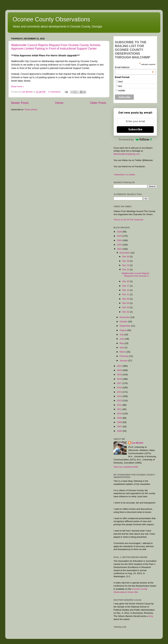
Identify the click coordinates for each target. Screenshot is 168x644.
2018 (120, 379)
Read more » (18, 86)
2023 (120, 245)
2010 (120, 414)
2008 (120, 422)
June (122, 339)
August (123, 330)
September (125, 326)
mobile (122, 91)
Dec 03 (126, 307)
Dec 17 (126, 286)
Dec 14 (126, 290)
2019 (120, 375)
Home (59, 103)
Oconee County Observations (51, 19)
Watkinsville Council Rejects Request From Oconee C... (136, 275)
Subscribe (135, 129)
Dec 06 (126, 299)
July (122, 335)
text (120, 86)
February (124, 356)
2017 (120, 383)
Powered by (135, 139)
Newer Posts (20, 103)
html (120, 82)
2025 (120, 236)
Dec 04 (126, 303)
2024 (120, 240)
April (122, 348)
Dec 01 (126, 312)
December (125, 253)
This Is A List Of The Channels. (129, 220)
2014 (120, 396)
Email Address (134, 67)
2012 (120, 405)
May (122, 343)
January (124, 361)
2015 (120, 392)
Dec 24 (126, 265)
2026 (120, 232)
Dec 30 (126, 256)
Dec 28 (126, 261)
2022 (120, 249)
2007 (120, 427)
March (123, 352)
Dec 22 (126, 269)
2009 (120, 418)
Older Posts (98, 103)
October (124, 322)
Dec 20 (126, 281)
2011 (120, 409)
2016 (120, 388)
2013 (120, 401)
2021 (120, 366)
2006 (120, 431)
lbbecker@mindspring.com (127, 154)
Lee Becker (137, 443)
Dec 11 (126, 294)
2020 (120, 370)
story (151, 616)
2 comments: (55, 92)
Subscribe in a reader (125, 175)
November (125, 317)
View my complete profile (126, 467)
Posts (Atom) (31, 110)
